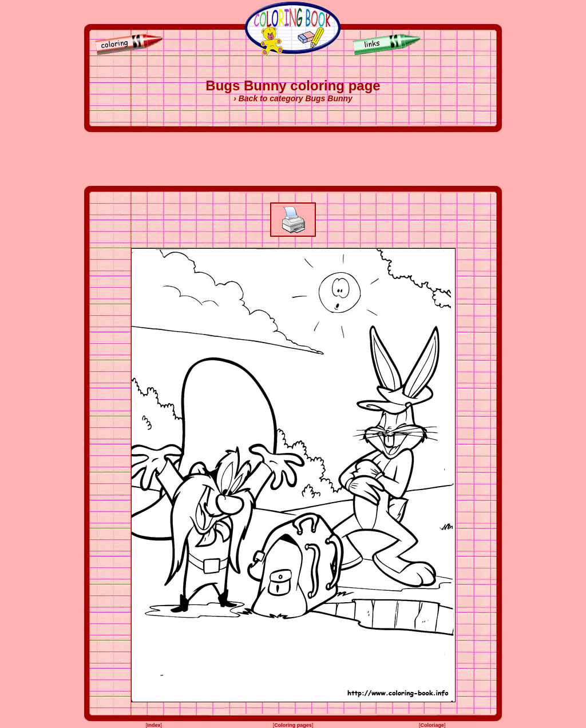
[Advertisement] (293, 159)
